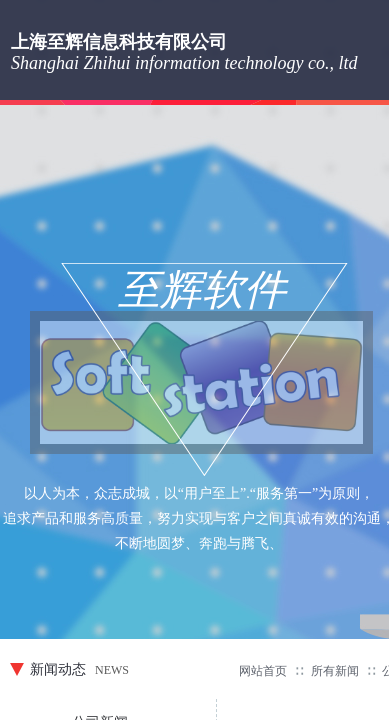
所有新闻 (335, 671)
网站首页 (263, 671)
